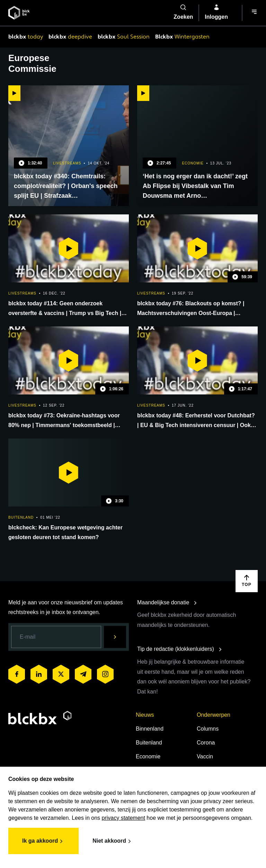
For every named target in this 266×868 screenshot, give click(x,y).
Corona (206, 743)
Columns (208, 729)
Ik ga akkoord (43, 841)
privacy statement (123, 818)
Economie (148, 756)
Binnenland (150, 729)
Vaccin (205, 756)
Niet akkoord (113, 841)
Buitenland (149, 743)
